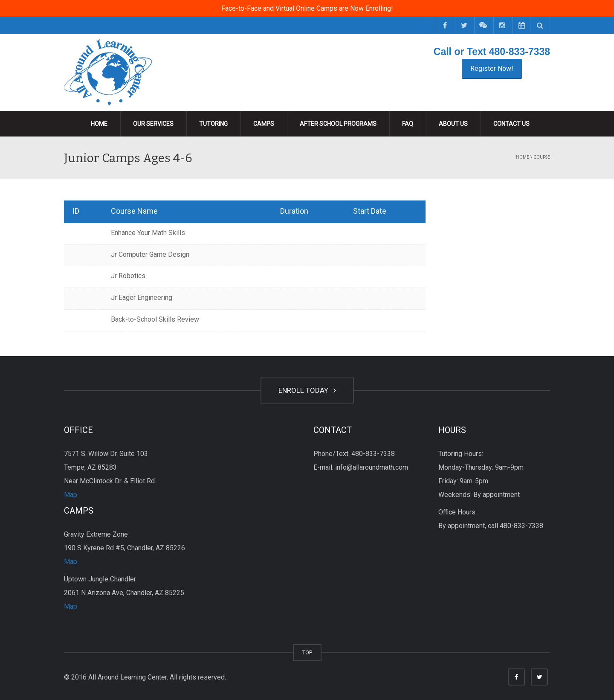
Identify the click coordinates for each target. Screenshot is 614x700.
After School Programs (338, 124)
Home (99, 124)
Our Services (153, 124)
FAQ (408, 124)
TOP (307, 652)
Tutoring (213, 124)
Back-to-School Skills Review (155, 319)
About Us (453, 124)
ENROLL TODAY (307, 390)
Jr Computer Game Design (150, 254)
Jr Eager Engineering (142, 298)
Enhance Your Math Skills (148, 233)
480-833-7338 (520, 52)
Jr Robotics (128, 276)
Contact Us (511, 124)
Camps (264, 124)
